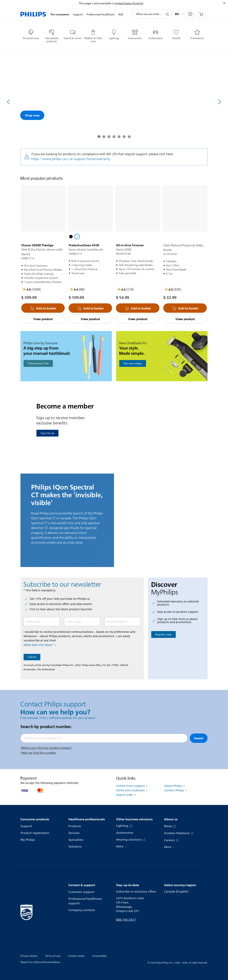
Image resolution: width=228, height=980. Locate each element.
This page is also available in (97, 3)
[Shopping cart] (201, 14)
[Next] (219, 102)
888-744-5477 (126, 920)
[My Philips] (190, 14)
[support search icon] (167, 14)
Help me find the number (38, 753)
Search (199, 738)
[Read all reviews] (32, 290)
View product (43, 319)
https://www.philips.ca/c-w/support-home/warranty (71, 159)
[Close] (224, 3)
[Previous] (9, 102)
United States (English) (129, 3)
